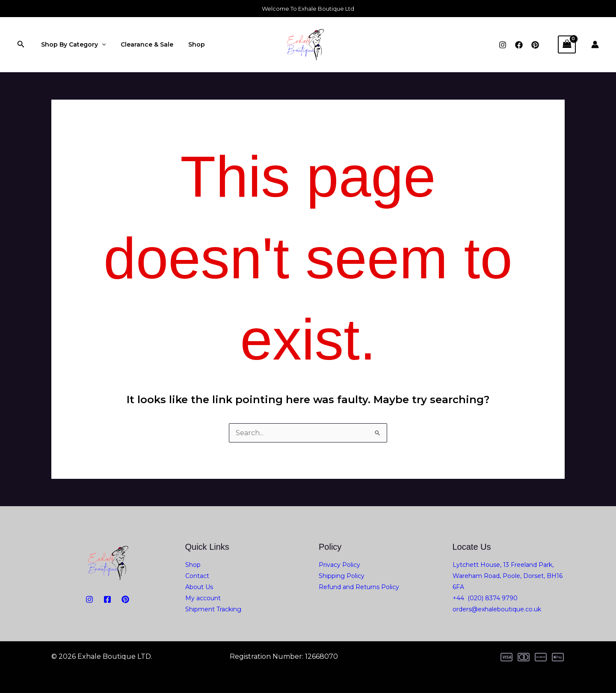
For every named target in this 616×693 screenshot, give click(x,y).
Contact (197, 576)
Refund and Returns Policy (359, 587)
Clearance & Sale (143, 44)
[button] (21, 44)
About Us (199, 587)
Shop (189, 44)
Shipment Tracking (213, 609)
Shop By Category (72, 44)
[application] (100, 44)
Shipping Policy (342, 576)
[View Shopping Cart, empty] (567, 44)
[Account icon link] (595, 44)
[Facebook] (519, 45)
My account (203, 598)
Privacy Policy (339, 565)
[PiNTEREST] (125, 599)
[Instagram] (503, 45)
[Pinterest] (535, 45)
